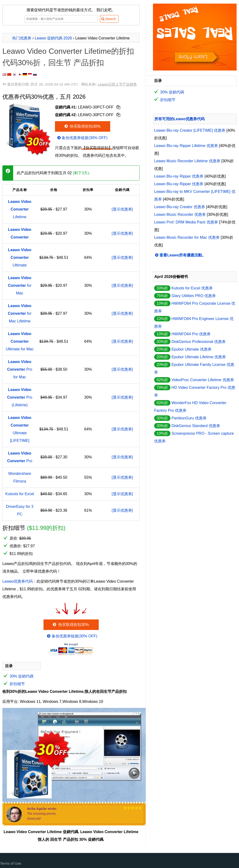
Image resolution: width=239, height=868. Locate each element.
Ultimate (20, 258)
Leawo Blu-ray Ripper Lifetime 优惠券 (186, 146)
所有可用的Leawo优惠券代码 (179, 119)
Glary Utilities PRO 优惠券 (194, 296)
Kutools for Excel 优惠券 (192, 288)
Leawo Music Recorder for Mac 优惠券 (187, 237)
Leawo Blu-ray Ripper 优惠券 (179, 176)
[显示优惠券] (122, 209)
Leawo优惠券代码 (18, 581)
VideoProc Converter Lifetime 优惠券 (203, 380)
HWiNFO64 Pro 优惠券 (191, 334)
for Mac (20, 285)
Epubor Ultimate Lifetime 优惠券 (199, 357)
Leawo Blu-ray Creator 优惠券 (180, 207)
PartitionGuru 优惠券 (189, 418)
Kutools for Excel (20, 494)
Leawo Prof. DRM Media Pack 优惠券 (186, 222)
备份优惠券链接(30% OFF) (82, 138)
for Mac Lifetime (20, 313)
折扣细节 (17, 684)
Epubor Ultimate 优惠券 (191, 349)
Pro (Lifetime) (20, 397)
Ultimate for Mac (20, 341)
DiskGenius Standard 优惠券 (196, 426)
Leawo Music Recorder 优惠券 (180, 214)
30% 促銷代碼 (22, 676)
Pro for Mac (20, 369)
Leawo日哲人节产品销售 (117, 84)
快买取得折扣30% (82, 126)
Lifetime (20, 209)
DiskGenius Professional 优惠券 (198, 342)
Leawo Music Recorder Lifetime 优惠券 (187, 161)
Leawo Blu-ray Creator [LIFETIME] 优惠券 (190, 130)
